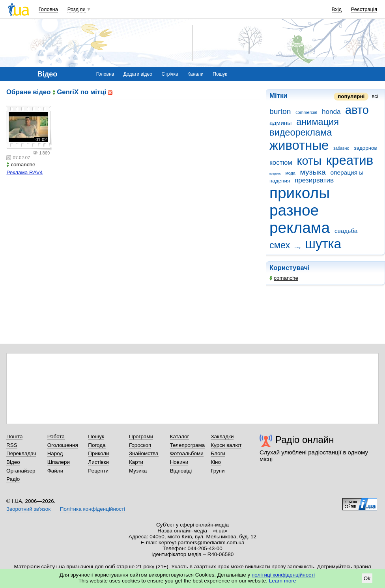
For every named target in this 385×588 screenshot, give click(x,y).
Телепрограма (188, 445)
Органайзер (21, 471)
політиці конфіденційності (283, 575)
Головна (48, 9)
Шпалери (59, 462)
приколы (300, 193)
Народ (55, 453)
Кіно (216, 462)
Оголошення (63, 445)
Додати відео (138, 74)
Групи (218, 471)
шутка (323, 244)
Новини (179, 462)
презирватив (314, 180)
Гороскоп (140, 445)
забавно (341, 148)
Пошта (14, 436)
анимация (318, 122)
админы (280, 123)
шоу (298, 247)
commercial (306, 112)
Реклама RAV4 (24, 172)
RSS (12, 445)
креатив (350, 160)
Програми (141, 436)
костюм (281, 163)
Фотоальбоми (187, 453)
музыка (313, 172)
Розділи (77, 9)
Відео (13, 462)
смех (280, 245)
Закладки (222, 436)
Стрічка (170, 74)
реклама (300, 228)
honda (331, 112)
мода (290, 173)
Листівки (98, 462)
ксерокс (275, 174)
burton (280, 111)
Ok (367, 578)
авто (357, 110)
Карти (136, 462)
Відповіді (181, 471)
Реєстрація (364, 9)
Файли (55, 471)
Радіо (13, 479)
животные (299, 145)
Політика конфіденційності (93, 509)
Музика (138, 471)
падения (280, 181)
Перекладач (21, 453)
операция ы (347, 172)
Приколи (98, 453)
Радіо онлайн (305, 440)
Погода (97, 445)
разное (294, 210)
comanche (284, 278)
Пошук (220, 74)
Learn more (283, 581)
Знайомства (144, 453)
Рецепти (98, 471)
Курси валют (226, 445)
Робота (56, 436)
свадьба (346, 231)
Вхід (337, 9)
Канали (195, 74)
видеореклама (301, 132)
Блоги (218, 453)
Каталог (180, 436)
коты (309, 161)
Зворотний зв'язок (28, 509)
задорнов (365, 148)
